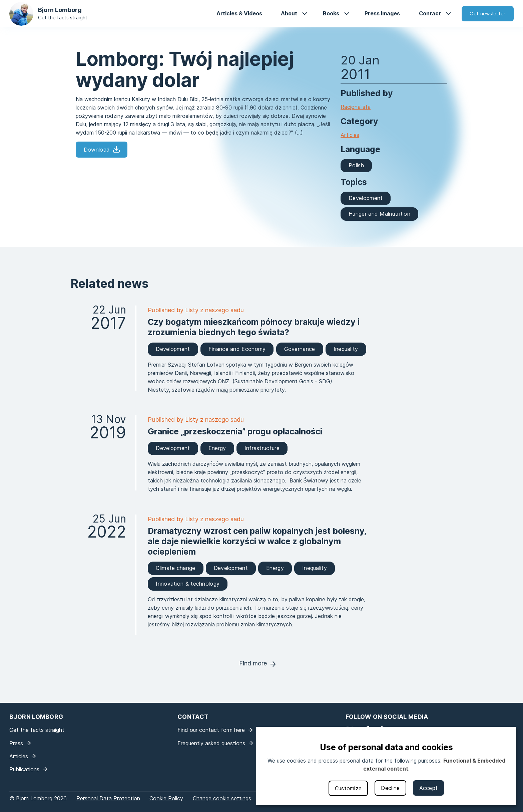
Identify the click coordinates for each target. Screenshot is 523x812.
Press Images (382, 13)
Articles (350, 135)
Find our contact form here (211, 730)
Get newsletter (487, 14)
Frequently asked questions (211, 743)
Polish (356, 165)
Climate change (175, 568)
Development (366, 198)
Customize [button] (348, 788)
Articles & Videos (239, 13)
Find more (253, 663)
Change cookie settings (222, 798)
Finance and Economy (237, 349)
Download (97, 150)
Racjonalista (356, 107)
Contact (430, 13)
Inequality (346, 349)
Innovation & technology (188, 584)
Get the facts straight (63, 18)
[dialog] (386, 766)
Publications (24, 769)
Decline (390, 788)
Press (16, 743)
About (289, 13)
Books (331, 13)
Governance (300, 349)
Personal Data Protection (108, 798)
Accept (429, 788)
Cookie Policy (166, 798)
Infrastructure (262, 448)
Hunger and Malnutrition (379, 214)
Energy (217, 448)
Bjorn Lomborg (60, 10)
